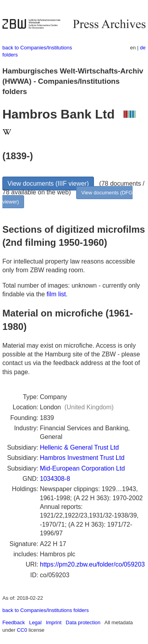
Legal (36, 622)
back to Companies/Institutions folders (46, 610)
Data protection (83, 622)
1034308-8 (55, 479)
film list (56, 294)
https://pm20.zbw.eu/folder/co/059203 (92, 564)
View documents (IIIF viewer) (48, 184)
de (143, 48)
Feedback (14, 622)
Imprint (54, 622)
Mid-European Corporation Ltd (82, 468)
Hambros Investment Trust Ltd (82, 458)
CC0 (22, 630)
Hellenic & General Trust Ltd (79, 447)
